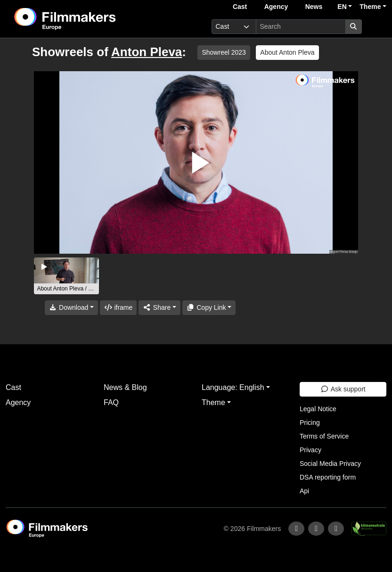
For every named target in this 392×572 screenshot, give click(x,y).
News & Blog (125, 387)
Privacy (310, 450)
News (314, 7)
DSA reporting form (328, 477)
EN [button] (342, 7)
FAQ (111, 402)
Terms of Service (324, 436)
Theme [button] (370, 7)
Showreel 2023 (224, 52)
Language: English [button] (233, 387)
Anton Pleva (147, 52)
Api (304, 491)
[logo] (88, 19)
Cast (240, 7)
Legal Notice (318, 409)
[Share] (159, 308)
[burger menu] (376, 27)
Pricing (310, 423)
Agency (276, 7)
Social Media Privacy (330, 464)
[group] (66, 276)
